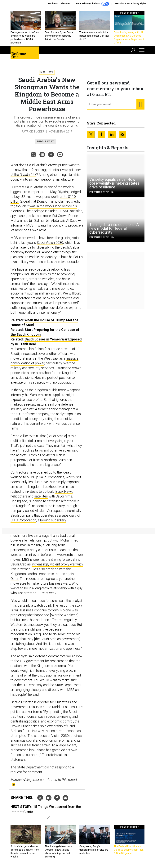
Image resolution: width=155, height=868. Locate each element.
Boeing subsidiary (53, 520)
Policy (47, 72)
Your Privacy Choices (92, 4)
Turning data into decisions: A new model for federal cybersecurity (114, 228)
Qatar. (15, 579)
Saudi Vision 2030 (50, 243)
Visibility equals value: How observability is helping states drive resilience (114, 183)
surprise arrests (60, 349)
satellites (41, 496)
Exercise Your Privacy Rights (131, 4)
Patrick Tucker (33, 132)
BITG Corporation (23, 520)
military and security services (32, 368)
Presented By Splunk (102, 192)
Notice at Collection (59, 4)
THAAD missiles (70, 211)
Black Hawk (64, 491)
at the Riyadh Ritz (23, 175)
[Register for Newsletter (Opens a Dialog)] (140, 104)
